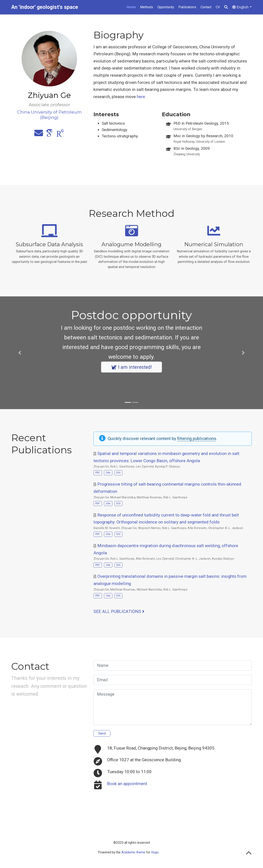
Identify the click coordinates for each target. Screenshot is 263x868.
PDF (98, 473)
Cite (108, 473)
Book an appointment (127, 784)
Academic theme (133, 852)
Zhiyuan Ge (101, 466)
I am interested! (132, 367)
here (141, 97)
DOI (118, 473)
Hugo (155, 852)
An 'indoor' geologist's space (45, 7)
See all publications (119, 612)
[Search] (226, 7)
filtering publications (197, 439)
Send (102, 733)
